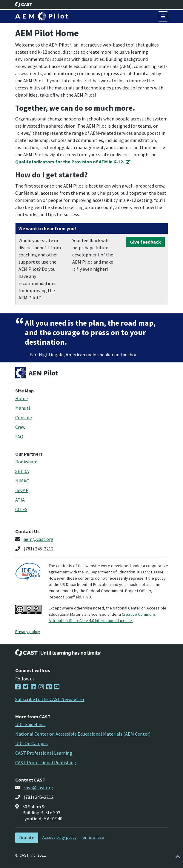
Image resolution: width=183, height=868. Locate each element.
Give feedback (145, 242)
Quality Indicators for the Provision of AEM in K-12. (73, 162)
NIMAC (22, 481)
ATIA (20, 500)
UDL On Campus (31, 743)
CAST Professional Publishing (46, 762)
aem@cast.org (39, 539)
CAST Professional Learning (44, 753)
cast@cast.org (38, 787)
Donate (27, 838)
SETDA (22, 471)
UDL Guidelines (30, 724)
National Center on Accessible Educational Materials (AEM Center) (83, 734)
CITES (21, 509)
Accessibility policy (60, 837)
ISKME (22, 490)
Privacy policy (28, 632)
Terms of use (93, 837)
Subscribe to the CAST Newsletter (50, 699)
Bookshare (26, 462)
